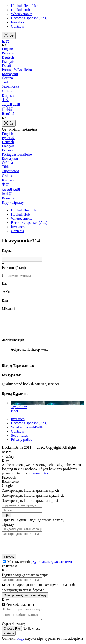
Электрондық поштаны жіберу (25, 595)
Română (8, 114)
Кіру (5, 41)
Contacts (17, 26)
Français (8, 61)
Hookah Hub (20, 10)
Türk (5, 82)
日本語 (7, 109)
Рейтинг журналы (19, 276)
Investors (18, 22)
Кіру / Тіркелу (13, 202)
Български (10, 74)
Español (8, 66)
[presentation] (32, 544)
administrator (39, 473)
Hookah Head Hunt (25, 6)
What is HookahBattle (27, 427)
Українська (10, 86)
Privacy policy (22, 440)
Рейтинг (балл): (14, 268)
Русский (8, 53)
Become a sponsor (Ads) (29, 18)
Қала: (6, 301)
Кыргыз (8, 95)
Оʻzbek (7, 91)
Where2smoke (22, 14)
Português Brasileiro (17, 70)
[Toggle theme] (9, 36)
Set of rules (19, 435)
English (7, 49)
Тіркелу (9, 557)
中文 (6, 100)
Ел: (4, 283)
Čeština (7, 78)
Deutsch (8, 57)
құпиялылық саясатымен (52, 562)
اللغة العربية (11, 105)
